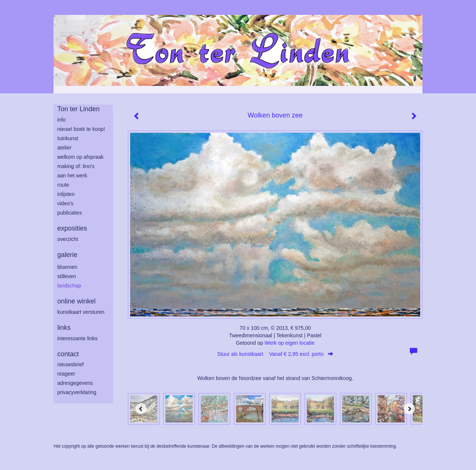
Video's (65, 203)
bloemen (67, 267)
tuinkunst (68, 138)
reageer (66, 374)
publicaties (70, 213)
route (63, 185)
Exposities (72, 228)
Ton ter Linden (78, 109)
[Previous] (141, 409)
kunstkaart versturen (81, 312)
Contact (68, 354)
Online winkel (76, 301)
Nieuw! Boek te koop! (81, 129)
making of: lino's (76, 166)
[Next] (409, 409)
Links (64, 328)
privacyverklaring (77, 392)
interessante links (77, 338)
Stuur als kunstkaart (275, 354)
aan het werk (72, 176)
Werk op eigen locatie (289, 343)
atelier (64, 148)
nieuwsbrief (70, 364)
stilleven (67, 276)
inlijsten (66, 194)
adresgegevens (75, 383)
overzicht (68, 239)
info (62, 120)
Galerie (67, 255)
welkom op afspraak (81, 157)
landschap (69, 286)
